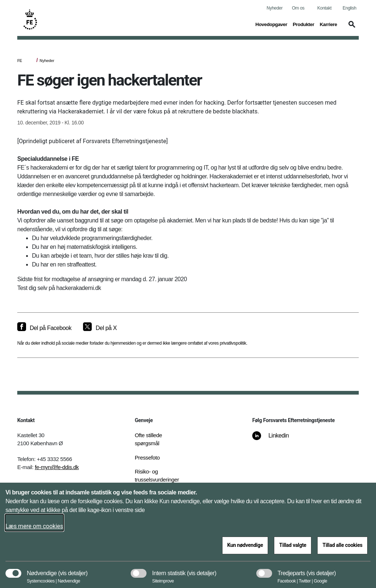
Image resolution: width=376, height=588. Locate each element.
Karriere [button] (328, 24)
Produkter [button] (303, 24)
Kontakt (324, 8)
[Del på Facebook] (44, 328)
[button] (351, 28)
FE (20, 61)
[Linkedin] (276, 439)
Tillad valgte (293, 545)
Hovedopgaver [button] (272, 24)
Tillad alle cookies (342, 545)
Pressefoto (147, 458)
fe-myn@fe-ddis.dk (57, 467)
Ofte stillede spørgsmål (148, 439)
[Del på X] (100, 328)
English (349, 8)
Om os (298, 8)
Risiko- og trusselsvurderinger (157, 476)
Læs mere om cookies (34, 526)
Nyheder (274, 8)
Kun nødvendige (245, 545)
